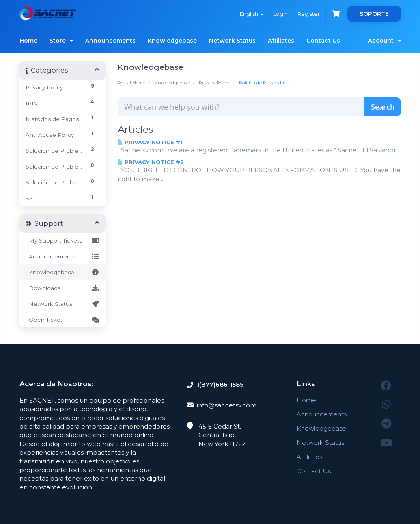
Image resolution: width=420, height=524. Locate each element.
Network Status (232, 41)
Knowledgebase (172, 41)
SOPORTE (374, 14)
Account (384, 41)
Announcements (110, 41)
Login (280, 14)
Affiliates (281, 41)
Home (28, 41)
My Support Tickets (63, 240)
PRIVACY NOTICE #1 (150, 142)
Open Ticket (63, 320)
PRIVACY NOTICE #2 (151, 162)
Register (309, 14)
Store (61, 41)
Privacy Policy (214, 83)
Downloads (63, 288)
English (252, 14)
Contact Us (323, 41)
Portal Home (131, 83)
